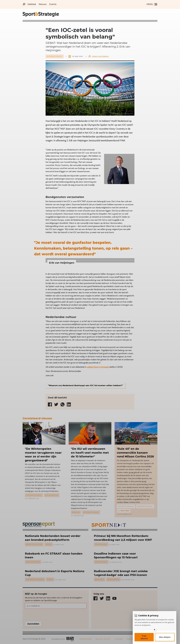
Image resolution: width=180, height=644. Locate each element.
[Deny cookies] (165, 637)
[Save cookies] (144, 637)
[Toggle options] (155, 630)
